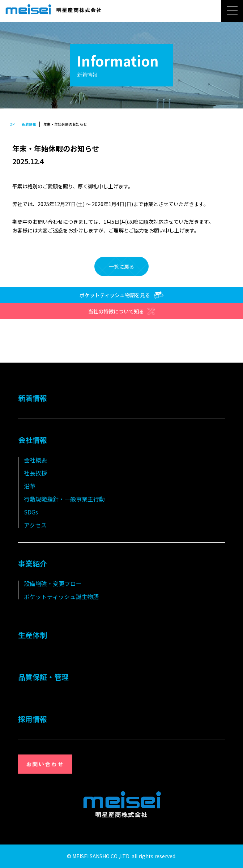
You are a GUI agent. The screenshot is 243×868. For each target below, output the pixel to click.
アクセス (35, 525)
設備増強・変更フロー (53, 583)
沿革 (30, 486)
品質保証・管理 (43, 677)
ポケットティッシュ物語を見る (121, 295)
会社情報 (33, 440)
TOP (11, 124)
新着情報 (29, 124)
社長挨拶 (35, 473)
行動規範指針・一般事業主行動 (64, 499)
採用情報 (33, 719)
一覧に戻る (121, 266)
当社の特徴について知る (121, 311)
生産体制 (33, 635)
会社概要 (35, 460)
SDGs (31, 512)
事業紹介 (33, 563)
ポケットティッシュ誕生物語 (61, 597)
